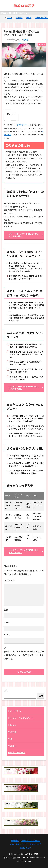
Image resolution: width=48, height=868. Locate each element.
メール (7, 622)
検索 (6, 691)
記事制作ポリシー (23, 125)
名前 (6, 610)
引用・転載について (19, 844)
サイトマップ (35, 844)
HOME (10, 18)
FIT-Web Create (27, 858)
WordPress (25, 861)
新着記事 (19, 18)
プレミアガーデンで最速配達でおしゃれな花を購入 (24, 235)
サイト (7, 635)
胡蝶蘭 (29, 18)
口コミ (13, 725)
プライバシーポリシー (31, 841)
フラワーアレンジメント (22, 718)
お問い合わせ (26, 848)
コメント (9, 580)
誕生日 (13, 746)
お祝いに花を (33, 854)
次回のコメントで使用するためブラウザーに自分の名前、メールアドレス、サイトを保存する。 (24, 655)
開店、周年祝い (18, 753)
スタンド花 (15, 711)
